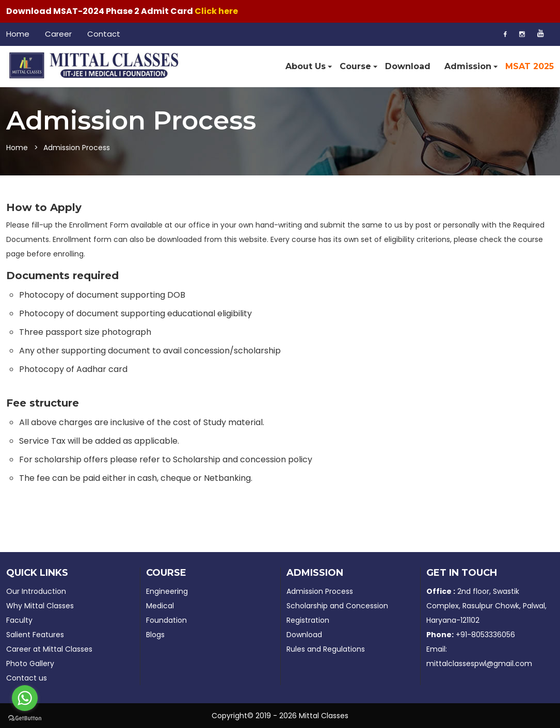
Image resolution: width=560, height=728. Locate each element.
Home (18, 34)
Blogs (155, 635)
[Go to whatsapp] (25, 698)
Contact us (27, 678)
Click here (216, 11)
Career (58, 34)
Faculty (19, 620)
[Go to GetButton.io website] (25, 718)
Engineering (167, 591)
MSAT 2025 (530, 66)
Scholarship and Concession (337, 606)
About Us (306, 67)
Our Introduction (36, 591)
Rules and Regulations (326, 649)
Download (408, 66)
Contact (104, 34)
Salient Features (35, 635)
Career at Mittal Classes (49, 649)
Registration (308, 620)
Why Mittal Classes (40, 606)
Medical (160, 606)
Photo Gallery (30, 664)
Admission (468, 67)
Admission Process (320, 591)
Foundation (166, 620)
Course (355, 67)
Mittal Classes (324, 716)
